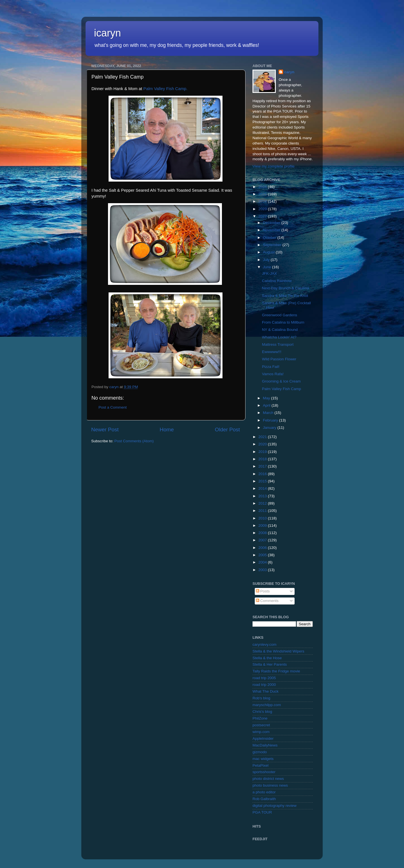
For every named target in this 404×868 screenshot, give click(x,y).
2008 (263, 533)
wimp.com (261, 732)
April (267, 405)
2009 (263, 525)
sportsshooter (264, 772)
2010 (263, 518)
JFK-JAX (269, 273)
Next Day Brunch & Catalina (286, 288)
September (273, 245)
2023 (263, 209)
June (268, 267)
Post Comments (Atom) (134, 441)
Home (167, 430)
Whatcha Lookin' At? (279, 337)
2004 (263, 562)
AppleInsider (263, 738)
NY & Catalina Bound (280, 330)
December (272, 223)
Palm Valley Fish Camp (282, 389)
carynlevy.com (264, 644)
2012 (263, 503)
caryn (289, 72)
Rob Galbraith (264, 799)
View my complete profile (274, 166)
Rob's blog (261, 698)
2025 (263, 194)
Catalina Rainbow (277, 281)
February (271, 420)
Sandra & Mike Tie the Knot (285, 296)
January (270, 428)
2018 (263, 459)
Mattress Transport (278, 344)
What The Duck (266, 691)
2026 (263, 187)
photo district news (268, 779)
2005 (263, 555)
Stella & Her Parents (270, 664)
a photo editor (264, 792)
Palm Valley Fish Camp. (165, 89)
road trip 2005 (264, 678)
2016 (263, 474)
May (267, 398)
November (272, 230)
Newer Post (105, 430)
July (267, 260)
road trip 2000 (264, 685)
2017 (263, 466)
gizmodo (260, 752)
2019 (263, 452)
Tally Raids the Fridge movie (276, 671)
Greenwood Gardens (280, 315)
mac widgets (263, 759)
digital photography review (275, 806)
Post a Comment (113, 407)
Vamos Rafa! (273, 374)
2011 (263, 511)
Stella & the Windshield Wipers (278, 651)
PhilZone (260, 718)
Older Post (227, 430)
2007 (263, 540)
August (269, 252)
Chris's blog (262, 712)
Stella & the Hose (267, 658)
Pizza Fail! (271, 367)
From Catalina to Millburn (283, 322)
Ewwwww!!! (272, 352)
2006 (263, 548)
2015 (263, 481)
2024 (263, 201)
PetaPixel (260, 765)
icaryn (107, 33)
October (270, 238)
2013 (263, 496)
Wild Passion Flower (279, 359)
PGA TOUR (262, 812)
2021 (263, 437)
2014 (263, 488)
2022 (263, 216)
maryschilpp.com (267, 705)
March (269, 413)
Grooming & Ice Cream (281, 381)
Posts (263, 591)
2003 (263, 570)
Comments (267, 601)
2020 (263, 444)
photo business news (270, 785)
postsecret (261, 725)
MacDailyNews (265, 745)
